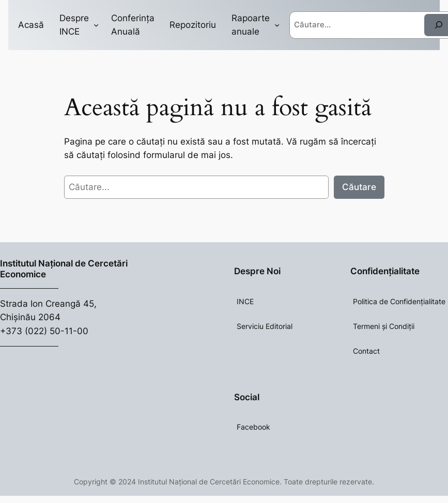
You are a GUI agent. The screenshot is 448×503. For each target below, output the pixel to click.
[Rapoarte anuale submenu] (277, 25)
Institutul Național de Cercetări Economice (64, 269)
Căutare (359, 187)
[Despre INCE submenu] (96, 25)
